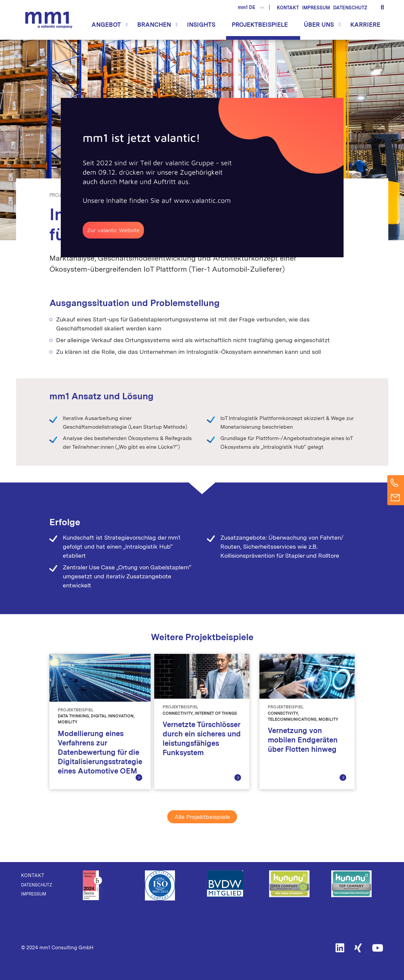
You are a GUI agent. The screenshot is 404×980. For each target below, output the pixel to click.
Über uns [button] (319, 25)
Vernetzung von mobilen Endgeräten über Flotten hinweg (303, 740)
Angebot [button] (106, 25)
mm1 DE (247, 7)
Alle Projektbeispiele (202, 817)
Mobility (205, 195)
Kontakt (288, 8)
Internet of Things (168, 195)
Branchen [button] (154, 25)
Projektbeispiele (260, 25)
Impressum (316, 8)
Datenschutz (350, 8)
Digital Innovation (119, 195)
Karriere (365, 25)
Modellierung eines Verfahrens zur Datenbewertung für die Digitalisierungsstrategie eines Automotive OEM (100, 752)
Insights (201, 25)
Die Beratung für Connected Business (49, 20)
